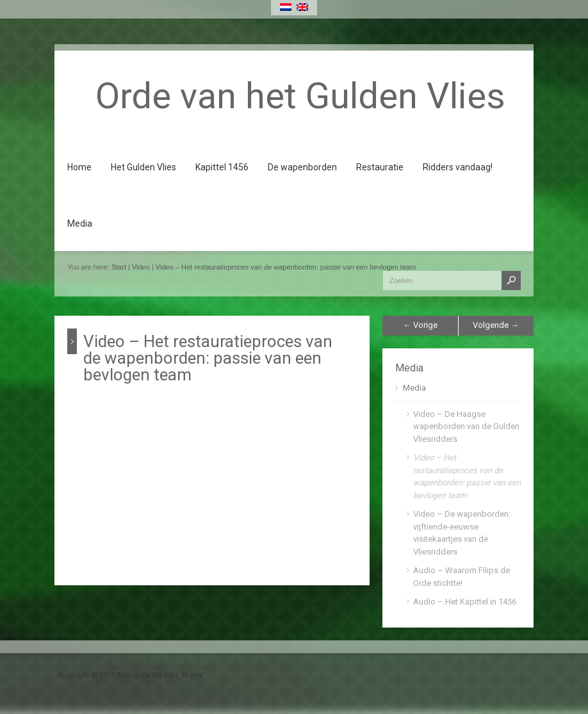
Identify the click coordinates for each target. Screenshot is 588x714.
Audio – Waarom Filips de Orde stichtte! (461, 577)
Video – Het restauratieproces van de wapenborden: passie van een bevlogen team (286, 267)
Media (80, 223)
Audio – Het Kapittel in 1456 (465, 602)
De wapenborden (302, 167)
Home (79, 167)
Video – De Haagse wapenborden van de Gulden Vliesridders (466, 426)
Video (141, 267)
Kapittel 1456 (222, 167)
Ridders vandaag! (458, 167)
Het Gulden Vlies (143, 167)
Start (119, 267)
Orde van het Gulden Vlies (300, 96)
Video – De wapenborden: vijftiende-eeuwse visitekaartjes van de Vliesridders (462, 533)
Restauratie (380, 167)
